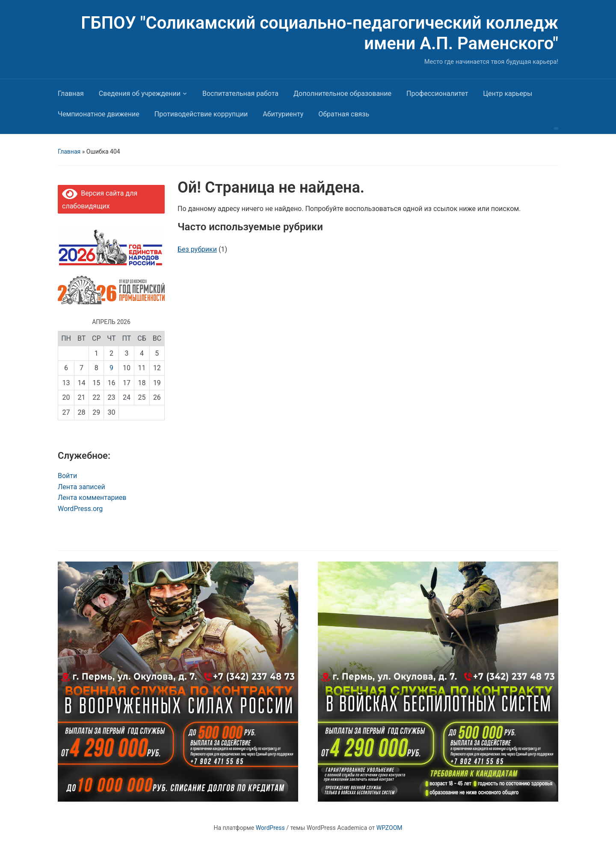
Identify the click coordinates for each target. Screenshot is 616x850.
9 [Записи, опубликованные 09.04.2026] (111, 368)
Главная (71, 94)
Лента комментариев (92, 498)
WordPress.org (80, 509)
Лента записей (81, 487)
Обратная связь (344, 114)
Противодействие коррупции (201, 114)
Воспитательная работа (240, 94)
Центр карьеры (508, 94)
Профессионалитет (437, 94)
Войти (67, 476)
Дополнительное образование (342, 94)
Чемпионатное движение (99, 114)
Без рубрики (197, 249)
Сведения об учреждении (140, 94)
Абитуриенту (283, 114)
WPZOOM (389, 828)
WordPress (270, 828)
